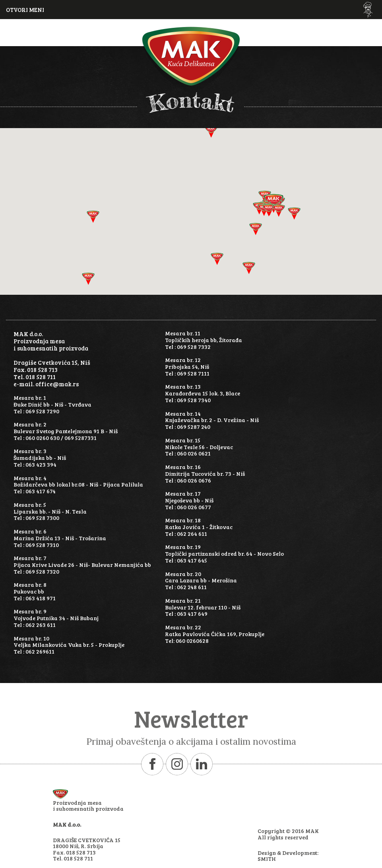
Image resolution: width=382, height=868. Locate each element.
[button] (294, 213)
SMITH (267, 859)
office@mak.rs (57, 384)
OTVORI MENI (25, 10)
